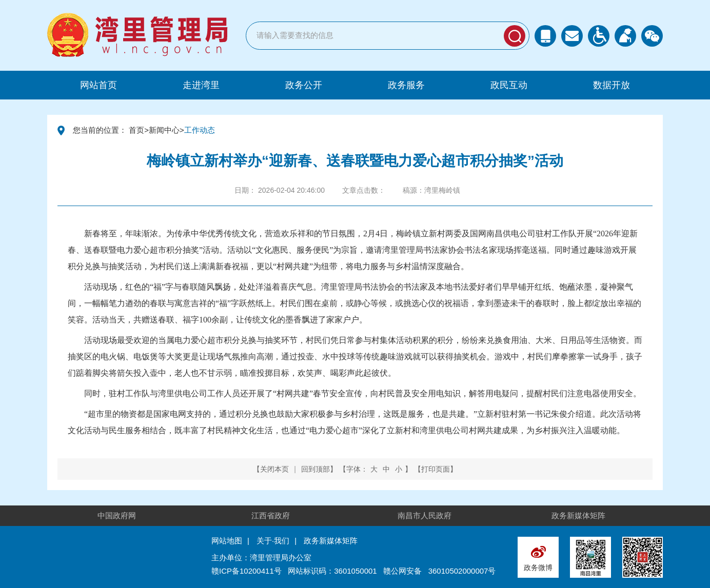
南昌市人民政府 (425, 515)
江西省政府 (271, 515)
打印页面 (436, 469)
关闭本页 (274, 469)
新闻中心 (164, 130)
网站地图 (227, 541)
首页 (136, 130)
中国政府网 (117, 515)
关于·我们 (273, 541)
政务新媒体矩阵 (578, 515)
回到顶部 (315, 469)
